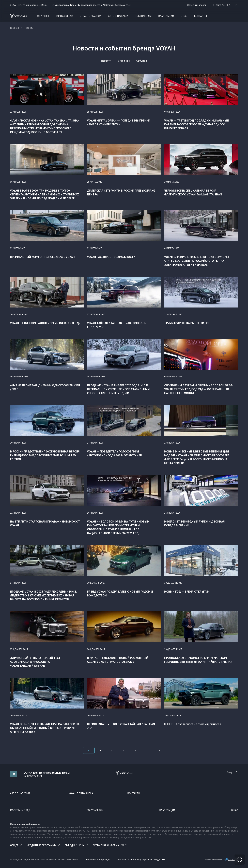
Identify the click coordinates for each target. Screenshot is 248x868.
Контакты (200, 16)
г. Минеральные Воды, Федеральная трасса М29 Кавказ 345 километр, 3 (92, 5)
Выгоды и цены (75, 845)
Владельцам (166, 16)
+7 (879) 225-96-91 (33, 776)
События (142, 61)
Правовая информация (98, 860)
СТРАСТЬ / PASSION (91, 16)
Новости (106, 61)
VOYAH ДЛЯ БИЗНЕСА (81, 793)
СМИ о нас (124, 61)
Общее (14, 845)
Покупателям (143, 16)
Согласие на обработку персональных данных (141, 860)
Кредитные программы (42, 845)
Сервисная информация (108, 845)
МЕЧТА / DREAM (65, 16)
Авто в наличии (118, 16)
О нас (184, 16)
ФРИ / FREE (43, 16)
